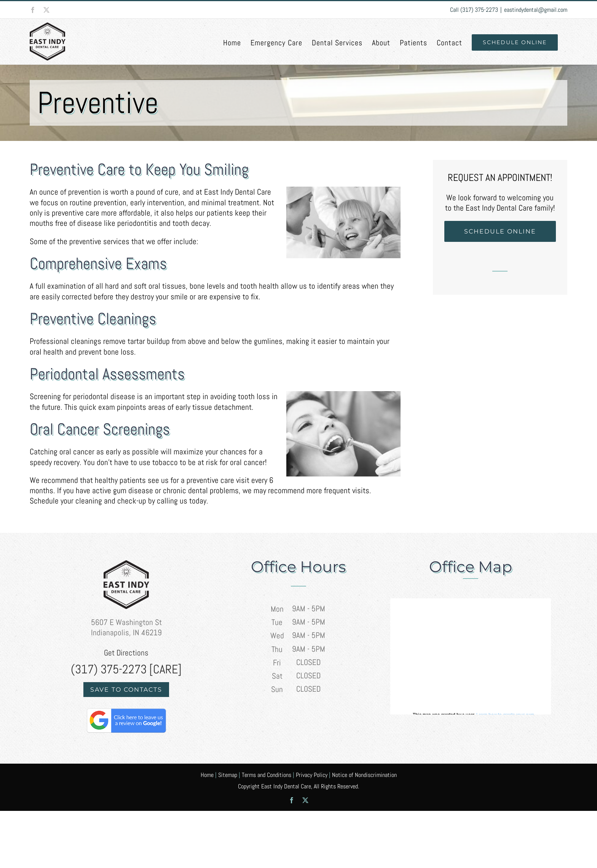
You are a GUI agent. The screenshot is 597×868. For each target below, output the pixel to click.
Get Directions (126, 653)
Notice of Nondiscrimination (364, 775)
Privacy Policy (312, 775)
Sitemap (228, 775)
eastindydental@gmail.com (536, 10)
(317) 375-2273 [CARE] (126, 669)
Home (207, 775)
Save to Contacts (126, 690)
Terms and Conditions (267, 775)
